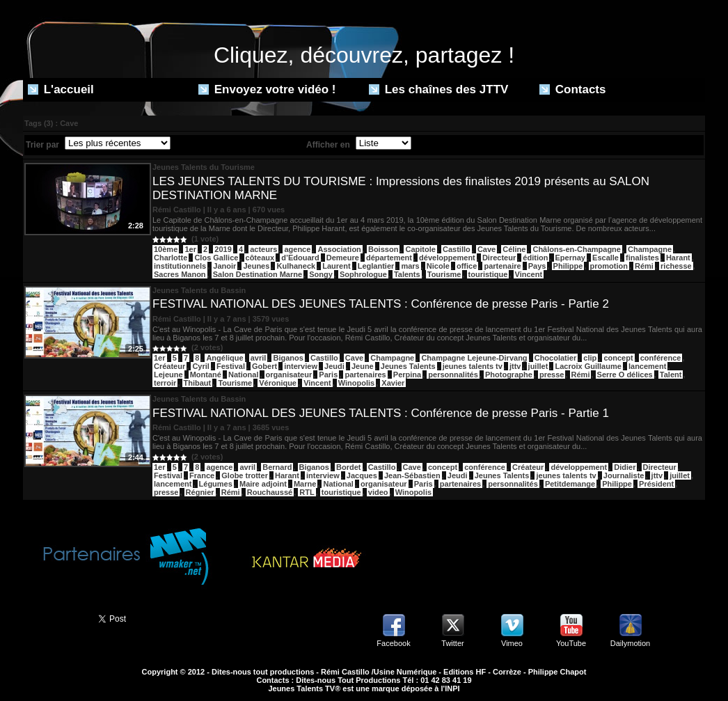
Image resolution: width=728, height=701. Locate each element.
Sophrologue (363, 274)
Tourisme (444, 274)
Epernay (570, 258)
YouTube (571, 643)
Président (656, 484)
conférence (661, 358)
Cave (486, 249)
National (243, 375)
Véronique (278, 383)
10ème (166, 249)
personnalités (453, 375)
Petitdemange (570, 484)
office (467, 266)
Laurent (336, 266)
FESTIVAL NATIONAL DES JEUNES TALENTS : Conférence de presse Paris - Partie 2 (381, 304)
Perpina (407, 375)
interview (301, 366)
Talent (671, 375)
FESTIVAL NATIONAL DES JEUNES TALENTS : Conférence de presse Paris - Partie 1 (381, 413)
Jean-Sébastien (412, 475)
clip (590, 358)
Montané (206, 375)
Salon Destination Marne (258, 274)
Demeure (343, 258)
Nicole (438, 266)
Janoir (224, 266)
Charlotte (171, 258)
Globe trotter (245, 475)
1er (190, 249)
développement (447, 258)
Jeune (363, 366)
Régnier (200, 492)
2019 (223, 249)
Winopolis (356, 383)
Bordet (348, 467)
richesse (676, 266)
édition (535, 258)
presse (552, 375)
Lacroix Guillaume (588, 366)
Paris (328, 375)
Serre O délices (625, 375)
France (202, 475)
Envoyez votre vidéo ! (267, 89)
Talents (407, 274)
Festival (231, 366)
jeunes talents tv (473, 366)
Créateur (169, 366)
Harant (678, 258)
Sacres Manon (180, 274)
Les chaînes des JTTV (438, 89)
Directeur (499, 258)
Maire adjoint (263, 484)
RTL (307, 492)
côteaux (260, 258)
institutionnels (180, 266)
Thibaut (198, 383)
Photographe (509, 375)
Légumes (216, 484)
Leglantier (376, 266)
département (389, 258)
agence (297, 249)
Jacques (362, 475)
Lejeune (168, 375)
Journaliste (624, 475)
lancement (647, 366)
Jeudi (334, 366)
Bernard (277, 467)
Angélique (224, 358)
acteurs (263, 249)
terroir (165, 383)
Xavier (393, 383)
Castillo (457, 249)
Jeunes (256, 266)
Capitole (420, 249)
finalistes (642, 258)
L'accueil (61, 89)
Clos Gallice (216, 258)
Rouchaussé (270, 492)
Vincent (529, 274)
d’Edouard (300, 258)
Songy (321, 274)
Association (339, 249)
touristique (488, 274)
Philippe (568, 266)
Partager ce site (54, 617)
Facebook (393, 643)
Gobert (264, 366)
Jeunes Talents (408, 366)
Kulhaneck (296, 266)
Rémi (644, 266)
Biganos (288, 358)
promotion (609, 266)
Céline (514, 249)
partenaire (502, 266)
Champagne (650, 249)
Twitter (452, 643)
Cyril (200, 366)
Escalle (606, 258)
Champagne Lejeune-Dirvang (474, 358)
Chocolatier (556, 358)
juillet (538, 366)
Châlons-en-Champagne (577, 249)
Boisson (383, 249)
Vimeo (512, 643)
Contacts (572, 89)
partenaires (365, 375)
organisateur (289, 375)
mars (410, 266)
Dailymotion (630, 643)
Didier (625, 467)
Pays (537, 266)
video (378, 492)
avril (259, 358)
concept (618, 358)
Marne (305, 484)
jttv (515, 366)
